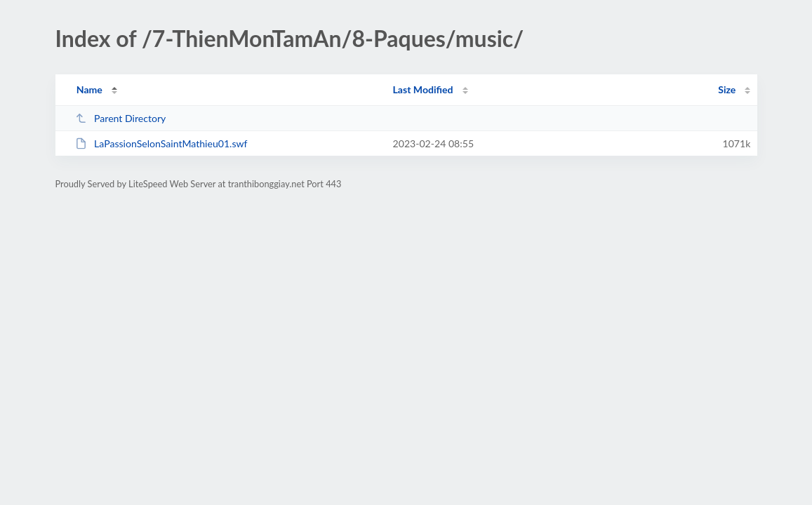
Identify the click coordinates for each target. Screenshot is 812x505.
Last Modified (423, 89)
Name (89, 89)
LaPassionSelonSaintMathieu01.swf (161, 143)
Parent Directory (121, 118)
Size (727, 89)
